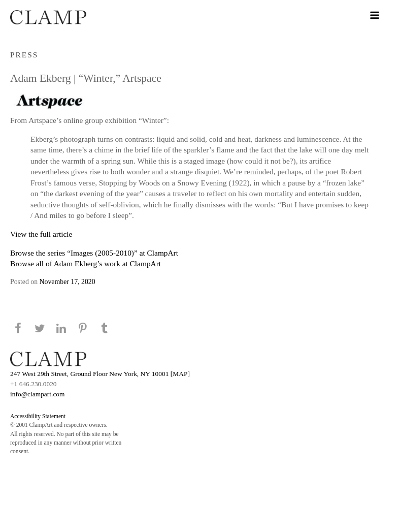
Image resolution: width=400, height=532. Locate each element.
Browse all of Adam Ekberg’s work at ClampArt (86, 263)
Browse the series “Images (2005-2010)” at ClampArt (94, 253)
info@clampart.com (38, 394)
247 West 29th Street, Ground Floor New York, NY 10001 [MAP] (100, 374)
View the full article (41, 234)
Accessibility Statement (38, 416)
